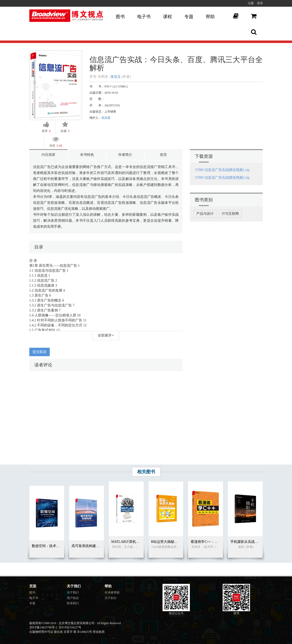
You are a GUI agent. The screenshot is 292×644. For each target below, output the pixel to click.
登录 (260, 3)
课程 (167, 17)
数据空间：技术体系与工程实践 (56, 546)
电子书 (144, 17)
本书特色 (87, 155)
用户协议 (73, 598)
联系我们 (73, 603)
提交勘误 (40, 352)
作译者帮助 (112, 593)
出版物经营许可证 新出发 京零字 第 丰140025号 (61, 632)
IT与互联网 (230, 214)
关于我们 (73, 593)
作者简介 (125, 155)
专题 (189, 17)
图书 (120, 17)
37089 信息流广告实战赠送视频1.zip (222, 170)
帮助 (210, 17)
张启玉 (116, 77)
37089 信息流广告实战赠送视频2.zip (222, 178)
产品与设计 (205, 214)
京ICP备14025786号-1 (43, 627)
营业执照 (99, 632)
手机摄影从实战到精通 (248, 542)
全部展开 (106, 335)
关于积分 (111, 598)
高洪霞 (106, 118)
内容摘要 (48, 155)
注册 (251, 3)
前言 (164, 155)
